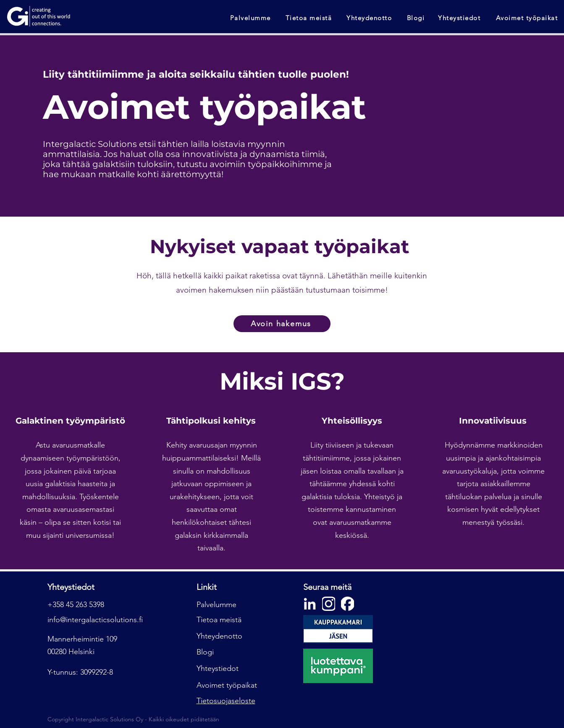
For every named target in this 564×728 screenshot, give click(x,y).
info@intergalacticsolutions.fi (95, 620)
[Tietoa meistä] (310, 18)
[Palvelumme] (251, 18)
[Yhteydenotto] (370, 18)
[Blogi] (417, 18)
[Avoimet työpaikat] (528, 18)
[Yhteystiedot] (460, 18)
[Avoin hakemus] (282, 324)
